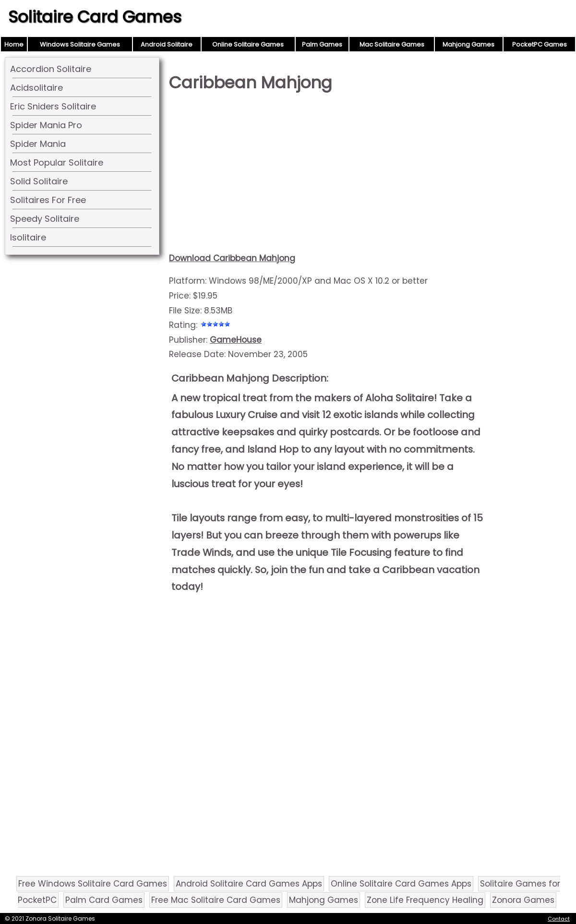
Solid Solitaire (39, 181)
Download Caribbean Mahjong (232, 258)
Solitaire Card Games (95, 17)
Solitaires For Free (48, 200)
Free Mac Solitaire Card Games (216, 900)
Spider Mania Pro (46, 125)
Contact (559, 919)
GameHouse (236, 340)
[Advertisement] (327, 176)
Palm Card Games (104, 900)
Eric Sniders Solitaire (53, 106)
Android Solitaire (167, 44)
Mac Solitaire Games (392, 44)
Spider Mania (38, 144)
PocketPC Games (540, 44)
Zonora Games (523, 900)
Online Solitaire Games (248, 44)
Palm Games (322, 44)
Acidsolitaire (36, 88)
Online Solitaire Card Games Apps (401, 884)
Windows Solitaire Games (80, 44)
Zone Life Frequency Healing (425, 900)
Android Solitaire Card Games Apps (249, 884)
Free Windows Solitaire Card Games (93, 884)
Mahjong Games (468, 44)
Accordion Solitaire (51, 69)
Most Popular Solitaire (57, 162)
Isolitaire (28, 237)
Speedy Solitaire (45, 219)
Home (14, 44)
